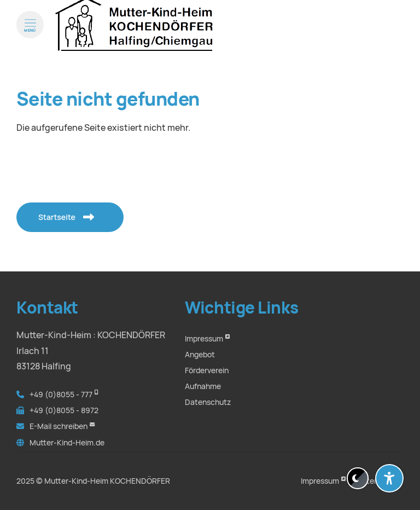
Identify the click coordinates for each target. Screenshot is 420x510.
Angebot (200, 355)
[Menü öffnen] (30, 35)
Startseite (61, 217)
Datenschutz (208, 402)
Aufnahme (203, 386)
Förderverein (207, 370)
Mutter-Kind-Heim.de (67, 443)
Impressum (204, 339)
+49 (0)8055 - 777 (61, 395)
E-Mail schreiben (59, 426)
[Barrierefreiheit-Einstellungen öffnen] (389, 478)
